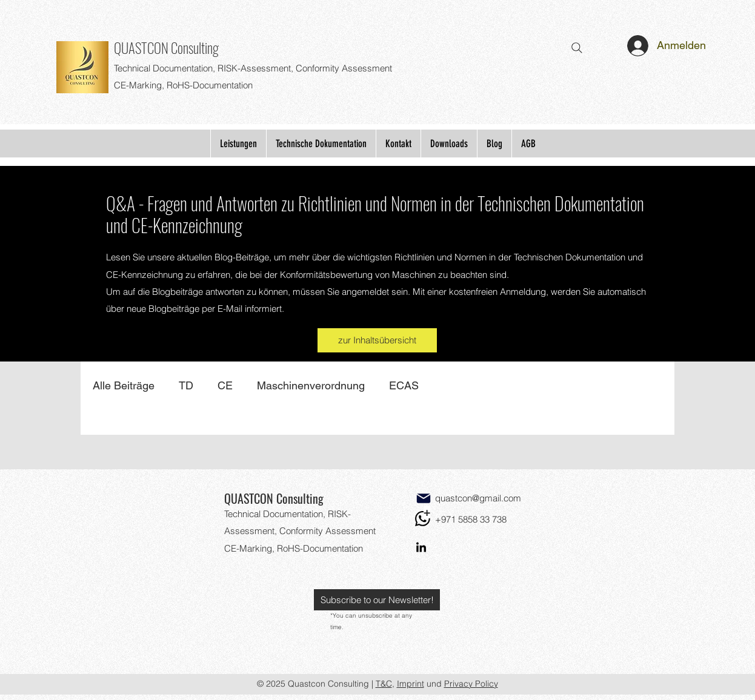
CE (225, 385)
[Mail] (424, 498)
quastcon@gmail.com (478, 498)
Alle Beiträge (124, 385)
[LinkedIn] (421, 548)
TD (186, 385)
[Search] (577, 48)
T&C (384, 684)
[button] (377, 600)
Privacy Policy (471, 684)
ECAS (404, 385)
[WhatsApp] (423, 519)
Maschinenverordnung (311, 385)
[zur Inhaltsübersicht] (377, 340)
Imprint (411, 684)
